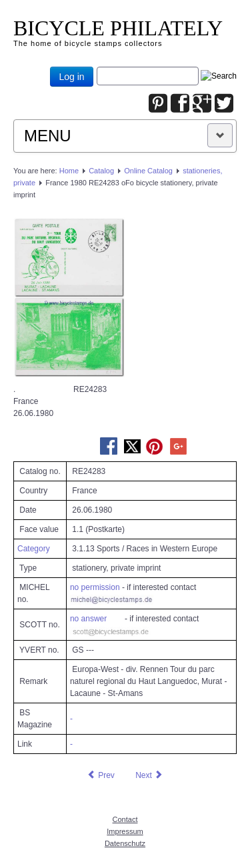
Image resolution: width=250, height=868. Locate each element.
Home (69, 171)
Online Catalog (148, 171)
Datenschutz (125, 843)
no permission (95, 587)
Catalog (101, 171)
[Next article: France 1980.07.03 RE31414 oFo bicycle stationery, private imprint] (149, 775)
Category (34, 549)
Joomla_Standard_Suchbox (97, 67)
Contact (125, 819)
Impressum (125, 831)
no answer (88, 619)
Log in (71, 77)
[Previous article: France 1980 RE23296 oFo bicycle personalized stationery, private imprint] (101, 775)
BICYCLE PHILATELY (118, 28)
